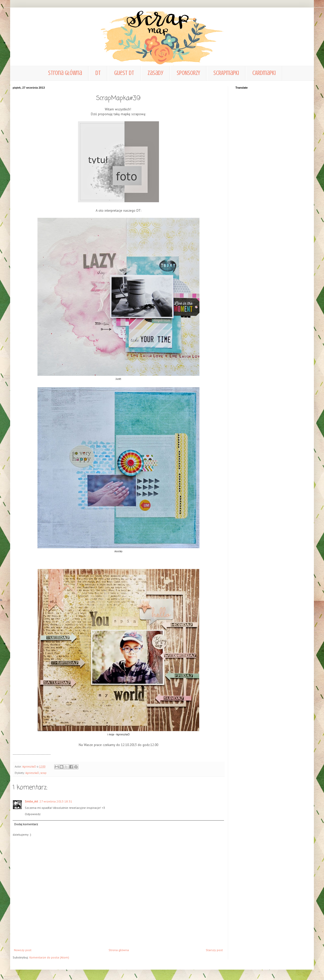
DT (98, 73)
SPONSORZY (188, 73)
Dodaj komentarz (26, 824)
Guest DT (124, 73)
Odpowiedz (33, 814)
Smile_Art (31, 801)
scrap (43, 773)
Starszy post (214, 950)
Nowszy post (23, 950)
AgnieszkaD (32, 773)
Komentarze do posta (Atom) (49, 957)
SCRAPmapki (226, 73)
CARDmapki (264, 73)
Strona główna (65, 73)
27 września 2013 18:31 (56, 801)
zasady (155, 73)
